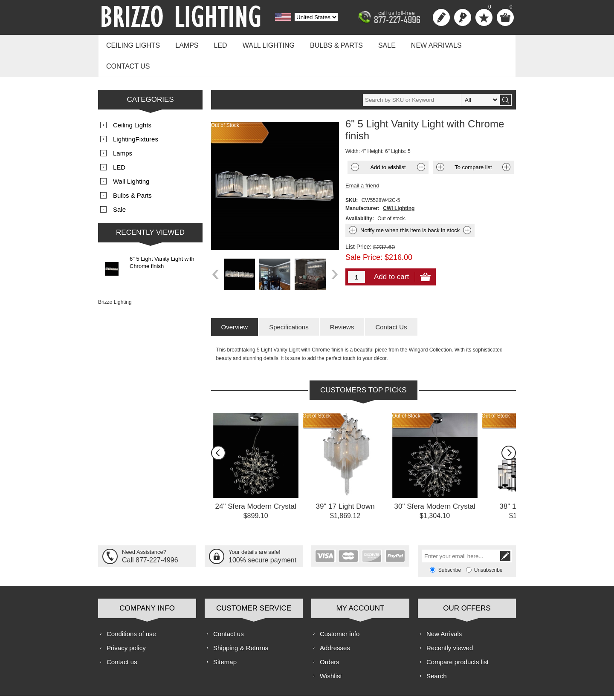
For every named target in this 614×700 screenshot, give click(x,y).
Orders (330, 637)
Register (441, 17)
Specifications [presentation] (289, 302)
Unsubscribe (488, 545)
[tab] (235, 302)
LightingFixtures (136, 114)
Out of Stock (317, 391)
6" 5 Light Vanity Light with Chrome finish (162, 238)
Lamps (183, 43)
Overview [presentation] (235, 302)
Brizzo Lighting (115, 277)
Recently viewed (450, 623)
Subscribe (450, 545)
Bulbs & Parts (327, 43)
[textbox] (431, 75)
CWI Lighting (399, 184)
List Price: (358, 222)
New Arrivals (422, 43)
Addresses (335, 623)
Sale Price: (364, 233)
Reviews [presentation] (342, 302)
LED (215, 43)
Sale (375, 43)
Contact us (483, 43)
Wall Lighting (261, 43)
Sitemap (225, 637)
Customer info (340, 609)
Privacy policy (126, 623)
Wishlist (331, 651)
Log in (463, 17)
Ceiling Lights (132, 43)
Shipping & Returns (241, 623)
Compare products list (458, 637)
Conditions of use (131, 609)
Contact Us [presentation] (391, 302)
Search (437, 651)
